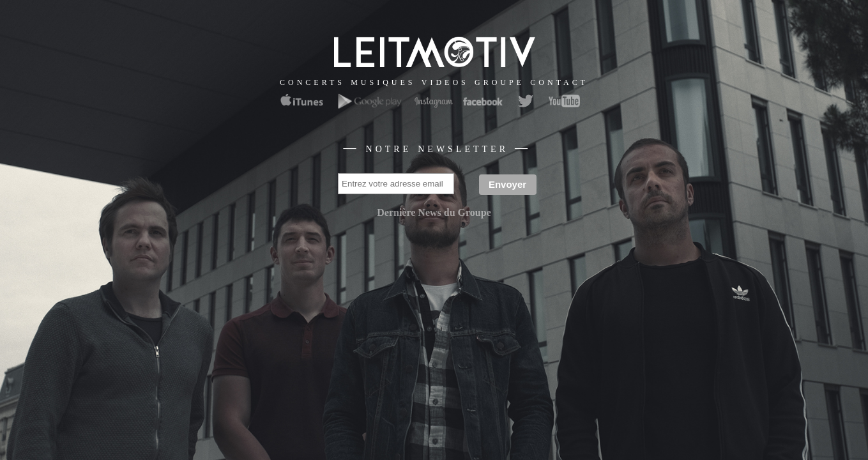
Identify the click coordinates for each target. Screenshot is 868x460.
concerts (312, 81)
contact (559, 81)
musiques (383, 81)
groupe (499, 81)
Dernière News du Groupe (434, 212)
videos (445, 81)
